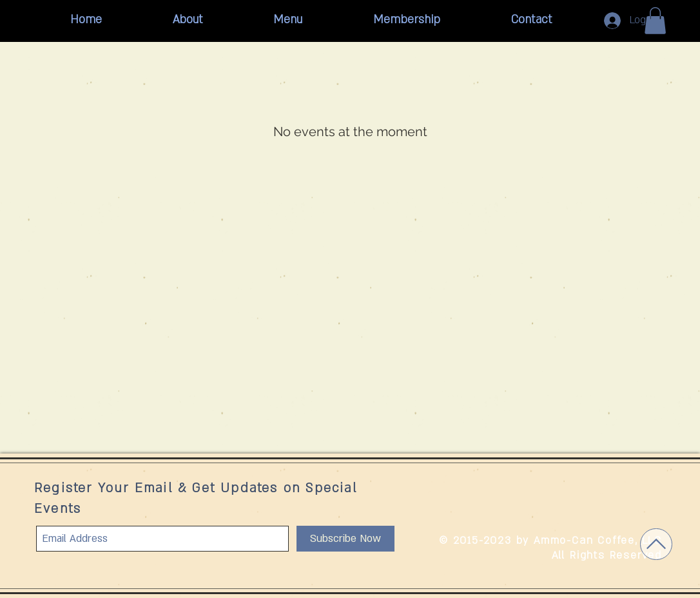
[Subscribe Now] (345, 539)
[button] (655, 21)
